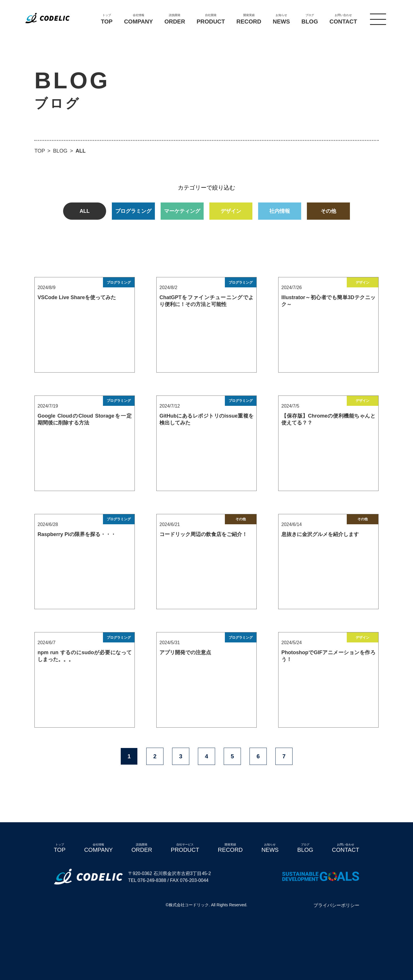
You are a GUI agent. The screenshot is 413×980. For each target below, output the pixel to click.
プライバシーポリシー (336, 905)
